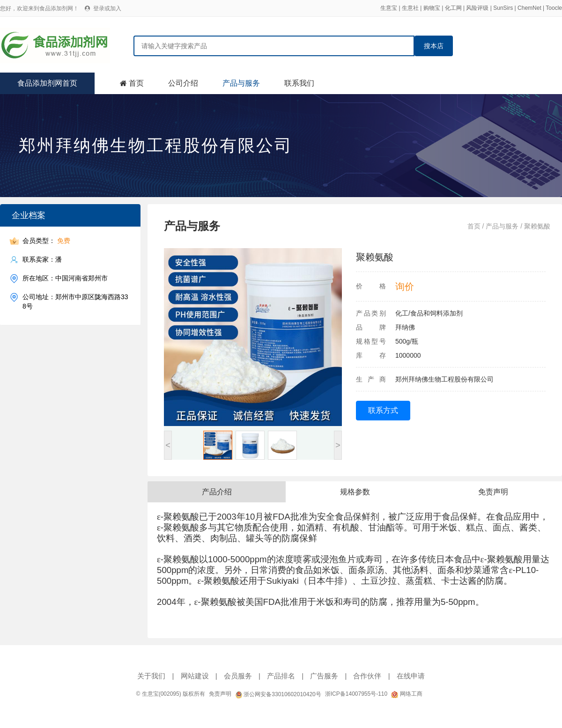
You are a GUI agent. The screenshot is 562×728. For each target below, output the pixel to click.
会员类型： (46, 241)
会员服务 (238, 676)
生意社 (410, 8)
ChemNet (529, 8)
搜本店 (434, 46)
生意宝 (389, 8)
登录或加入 (107, 8)
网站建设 (195, 676)
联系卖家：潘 (42, 260)
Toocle (554, 8)
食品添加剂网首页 (47, 83)
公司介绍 (183, 83)
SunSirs (503, 8)
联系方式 (383, 410)
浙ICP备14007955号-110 (356, 694)
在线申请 (411, 676)
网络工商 (407, 694)
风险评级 (477, 8)
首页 (136, 83)
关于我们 (151, 676)
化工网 (453, 8)
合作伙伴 (367, 676)
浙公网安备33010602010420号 (278, 694)
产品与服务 (241, 83)
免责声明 (220, 694)
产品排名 (281, 676)
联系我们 (299, 83)
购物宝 (432, 8)
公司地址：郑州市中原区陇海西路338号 (75, 301)
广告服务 (324, 676)
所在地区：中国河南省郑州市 (65, 278)
